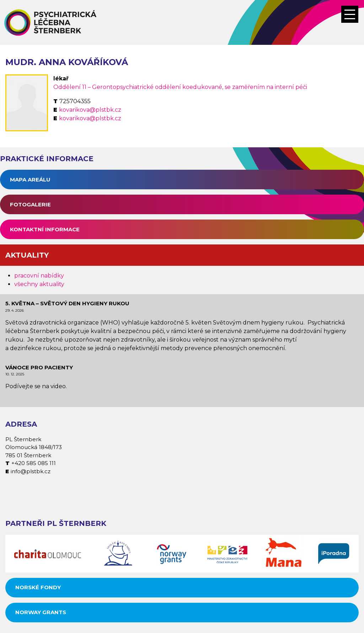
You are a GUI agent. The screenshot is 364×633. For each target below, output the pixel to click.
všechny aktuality (39, 284)
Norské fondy (38, 587)
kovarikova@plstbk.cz (90, 110)
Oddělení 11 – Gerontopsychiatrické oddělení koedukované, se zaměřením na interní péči (180, 87)
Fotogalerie (30, 204)
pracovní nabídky (39, 276)
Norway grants (41, 612)
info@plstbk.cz (31, 471)
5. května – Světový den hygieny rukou (67, 303)
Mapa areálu (30, 180)
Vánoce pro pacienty (39, 367)
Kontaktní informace (45, 229)
